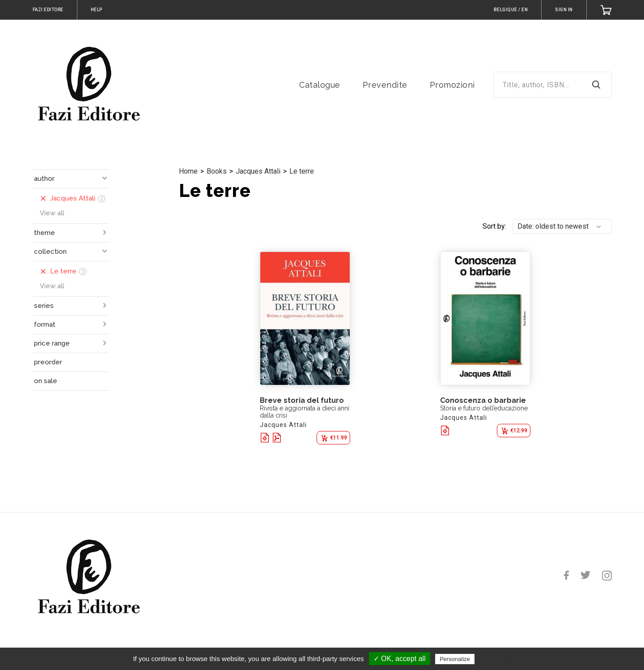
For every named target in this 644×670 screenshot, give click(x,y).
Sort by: (494, 226)
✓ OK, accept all (400, 659)
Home (188, 171)
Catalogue (320, 85)
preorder (48, 362)
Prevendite (385, 85)
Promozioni (452, 85)
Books (217, 171)
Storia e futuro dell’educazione (484, 408)
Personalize (455, 659)
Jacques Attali (258, 171)
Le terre (302, 171)
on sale (46, 381)
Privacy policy (498, 659)
